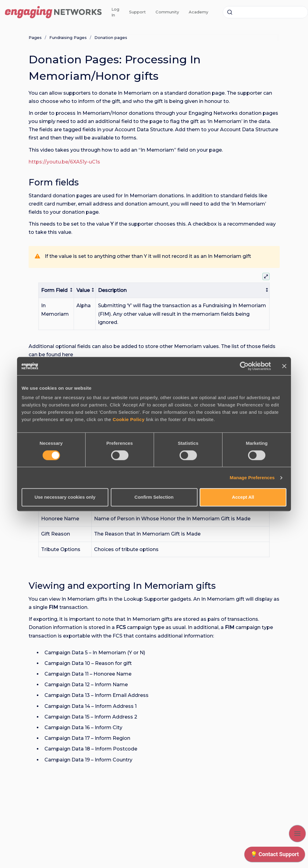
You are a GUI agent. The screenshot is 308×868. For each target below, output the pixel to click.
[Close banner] (284, 366)
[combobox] (265, 12)
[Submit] (230, 12)
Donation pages (111, 37)
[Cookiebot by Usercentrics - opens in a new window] (244, 366)
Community (167, 12)
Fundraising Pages (68, 37)
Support (137, 12)
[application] (275, 856)
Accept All (243, 497)
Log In (115, 12)
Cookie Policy (129, 419)
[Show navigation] (297, 834)
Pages (35, 37)
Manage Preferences (252, 478)
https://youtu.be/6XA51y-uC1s (64, 162)
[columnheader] (56, 290)
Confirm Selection (154, 497)
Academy (198, 12)
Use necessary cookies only (65, 497)
